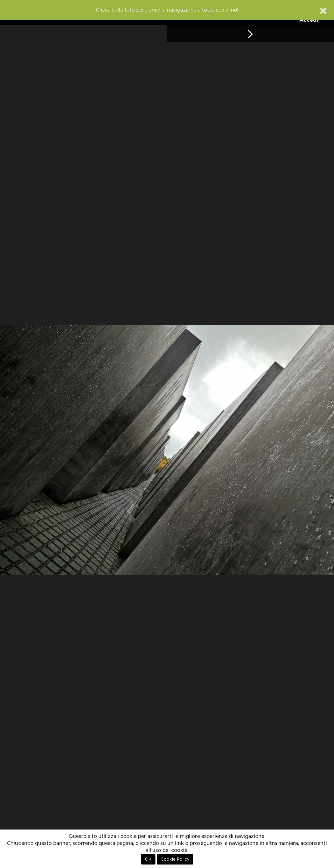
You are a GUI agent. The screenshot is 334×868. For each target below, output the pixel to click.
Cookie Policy (175, 859)
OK (148, 859)
